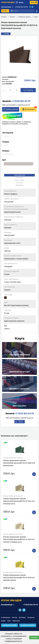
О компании (6, 617)
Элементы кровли (24, 17)
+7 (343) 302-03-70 (21, 7)
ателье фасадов (8, 2)
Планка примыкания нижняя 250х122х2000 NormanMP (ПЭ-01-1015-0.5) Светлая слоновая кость (19, 539)
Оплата (15, 617)
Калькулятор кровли (28, 625)
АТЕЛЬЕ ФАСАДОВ (11, 600)
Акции (3, 621)
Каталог (13, 17)
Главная (4, 17)
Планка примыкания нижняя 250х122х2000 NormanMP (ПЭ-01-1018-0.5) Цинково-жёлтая (19, 578)
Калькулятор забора (10, 625)
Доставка (22, 617)
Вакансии (16, 621)
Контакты (31, 617)
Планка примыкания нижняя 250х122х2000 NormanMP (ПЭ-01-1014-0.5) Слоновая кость (19, 501)
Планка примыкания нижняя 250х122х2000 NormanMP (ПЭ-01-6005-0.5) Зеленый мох (19, 463)
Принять (34, 637)
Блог (9, 621)
